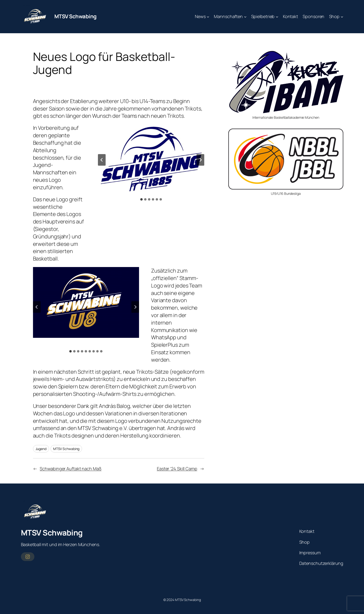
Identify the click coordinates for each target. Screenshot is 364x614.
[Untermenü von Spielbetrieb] (277, 16)
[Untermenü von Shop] (342, 16)
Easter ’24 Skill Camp (177, 469)
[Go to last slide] (102, 160)
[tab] (141, 199)
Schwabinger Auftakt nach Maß (70, 469)
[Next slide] (200, 160)
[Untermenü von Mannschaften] (245, 16)
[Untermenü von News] (208, 16)
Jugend (41, 449)
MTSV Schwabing (76, 16)
